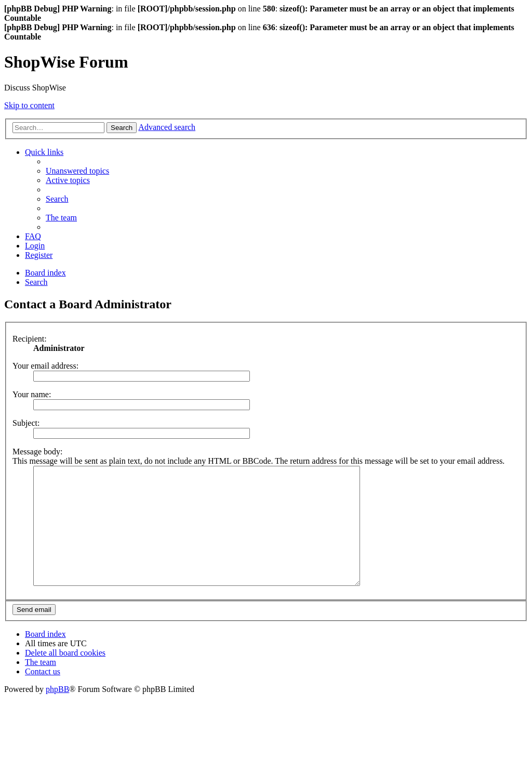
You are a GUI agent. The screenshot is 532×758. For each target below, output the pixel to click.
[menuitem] (77, 171)
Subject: (26, 423)
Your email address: (45, 366)
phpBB (57, 713)
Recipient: (30, 339)
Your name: (32, 394)
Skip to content (29, 105)
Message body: (37, 452)
